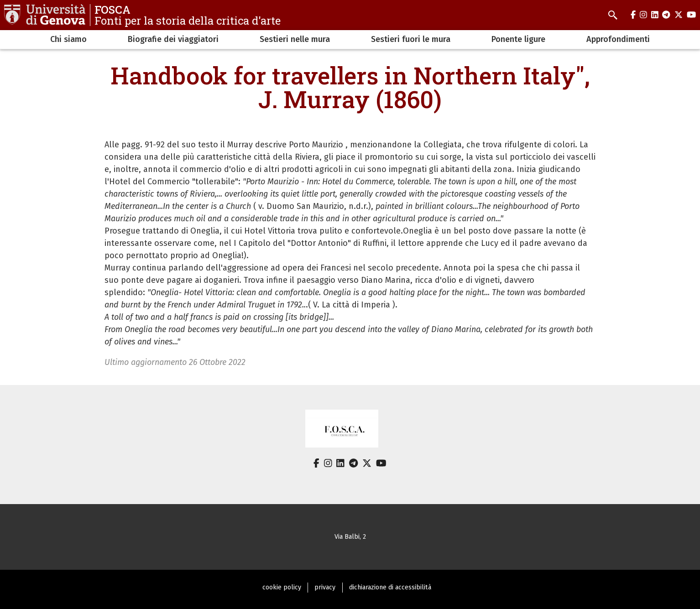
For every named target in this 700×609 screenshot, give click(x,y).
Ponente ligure (518, 39)
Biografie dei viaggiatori (173, 39)
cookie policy (282, 587)
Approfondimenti (618, 39)
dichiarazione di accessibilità (390, 587)
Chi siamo (68, 39)
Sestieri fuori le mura (411, 39)
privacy (325, 587)
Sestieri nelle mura (295, 39)
